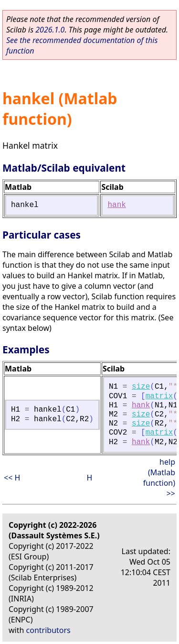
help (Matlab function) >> (159, 478)
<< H (12, 478)
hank (116, 205)
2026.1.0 (50, 30)
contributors (48, 630)
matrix (159, 396)
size (141, 387)
